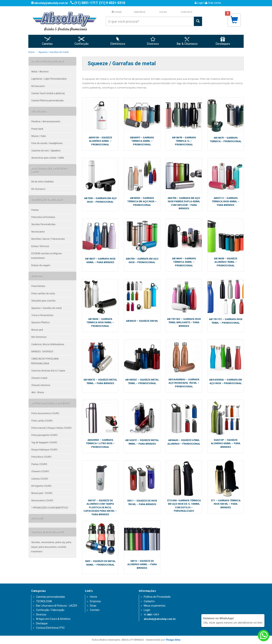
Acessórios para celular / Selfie (48, 158)
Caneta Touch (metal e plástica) (48, 93)
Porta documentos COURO (45, 413)
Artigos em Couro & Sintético (53, 619)
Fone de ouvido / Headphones (47, 143)
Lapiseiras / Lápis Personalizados (49, 79)
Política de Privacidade (157, 597)
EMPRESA (140, 12)
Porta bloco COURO (41, 457)
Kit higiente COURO (41, 486)
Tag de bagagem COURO (44, 443)
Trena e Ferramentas (42, 315)
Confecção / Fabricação (50, 610)
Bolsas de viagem (41, 265)
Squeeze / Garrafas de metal (53, 52)
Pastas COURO (39, 464)
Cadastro (149, 601)
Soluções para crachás (43, 301)
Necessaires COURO (42, 501)
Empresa (95, 601)
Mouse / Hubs (39, 136)
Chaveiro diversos (41, 385)
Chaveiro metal (39, 378)
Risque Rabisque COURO (44, 450)
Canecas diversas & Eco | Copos (48, 371)
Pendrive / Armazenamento (46, 122)
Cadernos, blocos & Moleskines (48, 344)
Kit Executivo (38, 86)
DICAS (163, 12)
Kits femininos (39, 337)
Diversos (41, 615)
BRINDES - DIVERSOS (42, 352)
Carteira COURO (40, 479)
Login (199, 3)
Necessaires (38, 232)
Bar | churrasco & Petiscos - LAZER (57, 606)
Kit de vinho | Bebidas (42, 182)
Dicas (93, 606)
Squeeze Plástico (41, 322)
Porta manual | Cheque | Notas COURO (51, 428)
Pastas (35, 210)
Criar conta (213, 3)
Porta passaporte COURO (44, 435)
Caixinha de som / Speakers (46, 151)
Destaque (42, 623)
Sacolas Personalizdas (43, 224)
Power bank (37, 129)
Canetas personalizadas (51, 597)
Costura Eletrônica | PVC (50, 628)
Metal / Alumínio (40, 72)
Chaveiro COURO (40, 471)
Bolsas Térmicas (40, 246)
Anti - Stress (38, 392)
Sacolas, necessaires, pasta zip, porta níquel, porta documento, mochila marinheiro (51, 547)
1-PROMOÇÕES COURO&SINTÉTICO (50, 508)
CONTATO (186, 12)
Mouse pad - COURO (42, 493)
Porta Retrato (38, 286)
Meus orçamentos (155, 606)
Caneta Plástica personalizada (47, 101)
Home (31, 52)
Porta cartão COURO (42, 421)
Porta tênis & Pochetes (43, 217)
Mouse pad (37, 330)
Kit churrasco (38, 189)
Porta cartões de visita (43, 294)
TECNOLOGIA (44, 601)
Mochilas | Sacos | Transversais (48, 239)
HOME (117, 12)
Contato (95, 610)
